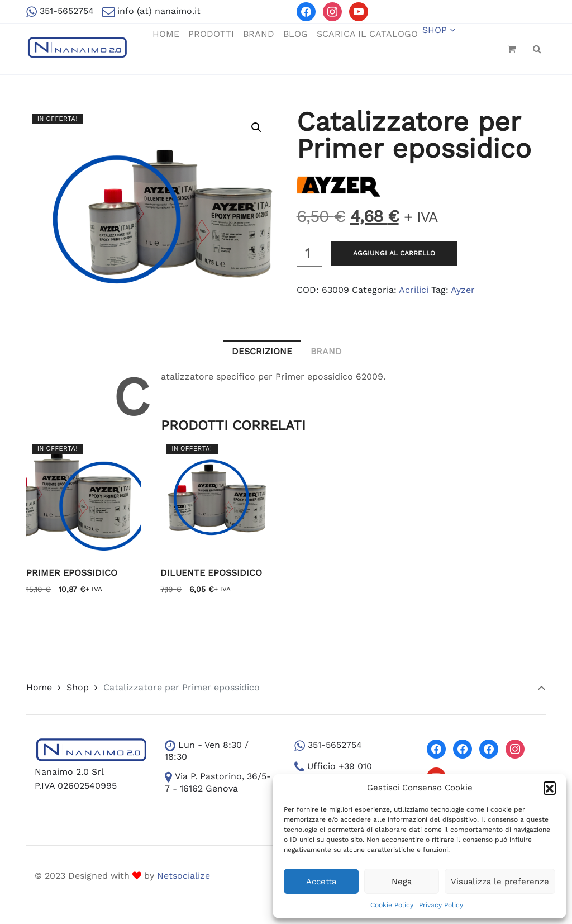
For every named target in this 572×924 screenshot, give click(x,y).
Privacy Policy (441, 905)
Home (39, 687)
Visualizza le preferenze (500, 882)
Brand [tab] (326, 351)
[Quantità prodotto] (309, 254)
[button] (550, 788)
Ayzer (463, 290)
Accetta (321, 882)
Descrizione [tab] (262, 351)
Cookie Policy (392, 905)
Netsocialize (183, 876)
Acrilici (414, 290)
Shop (78, 687)
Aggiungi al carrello (394, 253)
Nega (402, 882)
